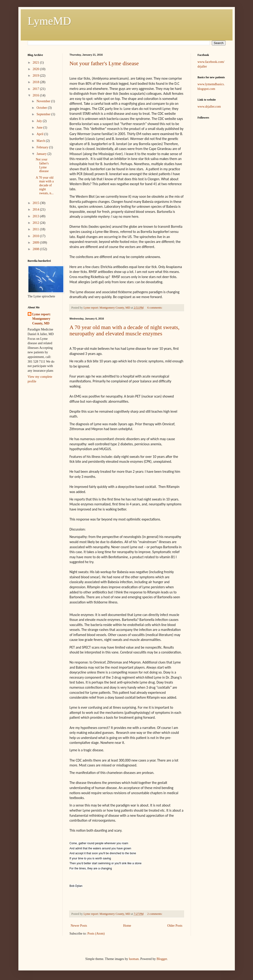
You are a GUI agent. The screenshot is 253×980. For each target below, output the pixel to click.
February (43, 147)
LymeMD (49, 21)
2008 (36, 249)
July (40, 121)
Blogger (162, 959)
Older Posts (175, 926)
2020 (36, 69)
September (44, 114)
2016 (36, 95)
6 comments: (155, 308)
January (42, 154)
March (41, 141)
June (40, 128)
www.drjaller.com (209, 107)
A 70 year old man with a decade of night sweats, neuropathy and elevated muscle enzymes (125, 330)
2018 (36, 82)
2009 (36, 243)
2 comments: (155, 914)
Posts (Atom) (96, 934)
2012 (36, 223)
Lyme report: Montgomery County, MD (42, 319)
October (42, 108)
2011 (36, 229)
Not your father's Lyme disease (104, 63)
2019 (36, 76)
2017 (36, 89)
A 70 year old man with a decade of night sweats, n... (45, 185)
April (40, 134)
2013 (36, 216)
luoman (134, 959)
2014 (36, 209)
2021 (36, 63)
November (44, 101)
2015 (36, 203)
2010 (36, 236)
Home (127, 926)
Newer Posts (79, 926)
